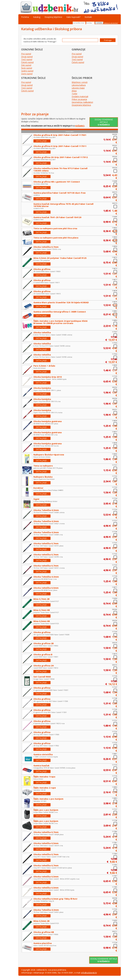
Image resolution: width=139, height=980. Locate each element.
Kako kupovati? (73, 17)
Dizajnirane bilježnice (81, 105)
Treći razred (27, 59)
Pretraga (108, 40)
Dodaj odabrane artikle (104, 122)
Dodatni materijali (80, 96)
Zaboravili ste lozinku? (111, 23)
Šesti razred (27, 68)
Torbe (74, 94)
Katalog (37, 17)
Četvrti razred (27, 62)
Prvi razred (26, 54)
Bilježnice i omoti (80, 82)
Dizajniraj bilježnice (53, 17)
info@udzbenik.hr (89, 973)
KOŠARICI (80, 126)
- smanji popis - (70, 131)
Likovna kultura (79, 85)
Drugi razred (27, 57)
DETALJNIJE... (42, 141)
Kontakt (88, 17)
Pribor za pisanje (79, 99)
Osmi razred (27, 74)
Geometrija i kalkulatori (82, 102)
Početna (25, 17)
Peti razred (26, 65)
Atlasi (74, 91)
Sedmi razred (27, 71)
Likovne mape (78, 88)
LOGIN (99, 23)
